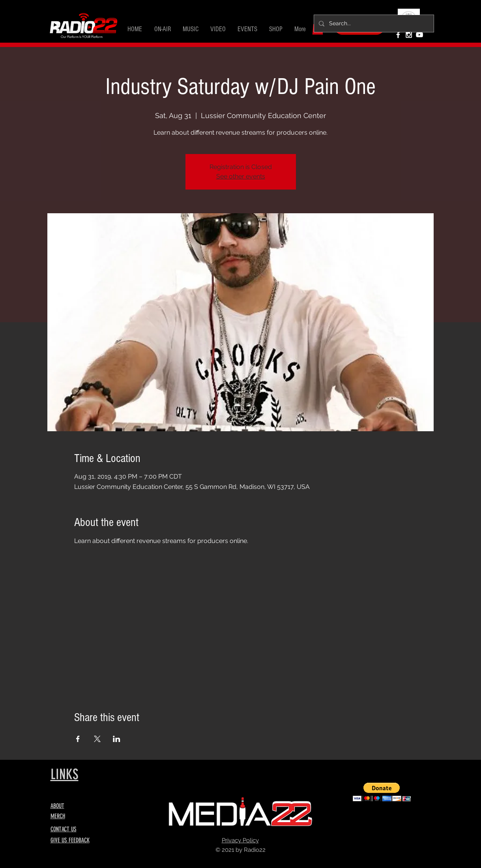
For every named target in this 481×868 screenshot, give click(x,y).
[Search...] (373, 23)
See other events (241, 176)
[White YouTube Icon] (419, 35)
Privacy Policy (240, 840)
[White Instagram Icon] (409, 35)
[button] (163, 29)
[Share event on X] (97, 739)
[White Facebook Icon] (398, 35)
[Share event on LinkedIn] (117, 739)
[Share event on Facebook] (78, 739)
